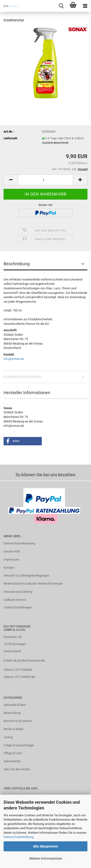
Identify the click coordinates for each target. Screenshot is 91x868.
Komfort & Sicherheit (18, 721)
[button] (11, 180)
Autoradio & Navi (15, 705)
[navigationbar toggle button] (85, 6)
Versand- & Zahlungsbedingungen (26, 575)
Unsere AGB (12, 551)
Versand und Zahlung (18, 592)
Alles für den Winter (17, 769)
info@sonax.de (14, 359)
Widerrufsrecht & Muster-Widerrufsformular (33, 584)
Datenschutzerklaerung (19, 543)
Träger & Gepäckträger (19, 745)
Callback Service (15, 600)
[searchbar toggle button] (61, 6)
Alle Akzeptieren (45, 846)
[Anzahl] (45, 180)
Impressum (11, 559)
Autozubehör (12, 761)
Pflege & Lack (13, 753)
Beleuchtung (12, 713)
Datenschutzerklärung (19, 837)
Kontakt (9, 568)
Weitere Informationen (46, 858)
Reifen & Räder (14, 729)
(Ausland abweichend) (55, 143)
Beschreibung (17, 264)
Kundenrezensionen (23, 377)
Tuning (8, 737)
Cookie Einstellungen (18, 607)
